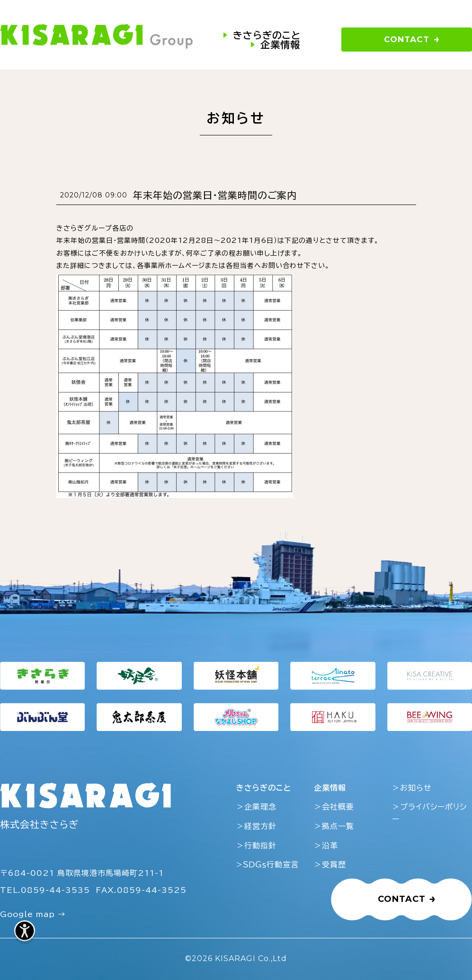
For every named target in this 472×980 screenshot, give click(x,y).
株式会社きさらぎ (39, 824)
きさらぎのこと (267, 35)
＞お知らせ (412, 788)
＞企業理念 (256, 807)
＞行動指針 (256, 846)
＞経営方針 (256, 826)
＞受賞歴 (330, 864)
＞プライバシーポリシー (429, 813)
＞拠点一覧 (334, 826)
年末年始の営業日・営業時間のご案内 (215, 195)
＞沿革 (326, 846)
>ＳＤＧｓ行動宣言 (267, 864)
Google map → (33, 914)
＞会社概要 (334, 807)
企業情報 (280, 45)
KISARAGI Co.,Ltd (251, 958)
